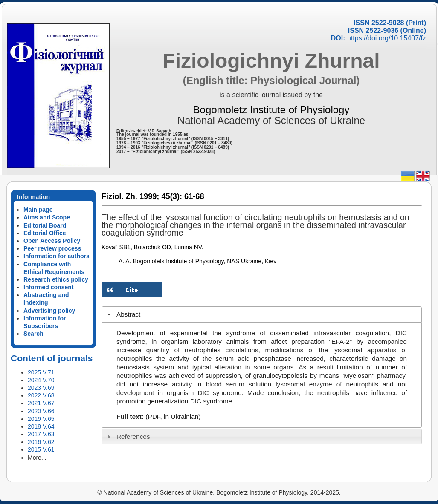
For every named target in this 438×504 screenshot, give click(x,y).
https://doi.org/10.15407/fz (387, 38)
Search (33, 334)
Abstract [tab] (123, 314)
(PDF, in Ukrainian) (173, 416)
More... (37, 458)
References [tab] (128, 436)
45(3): (172, 196)
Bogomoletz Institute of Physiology (271, 110)
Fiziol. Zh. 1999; (130, 196)
